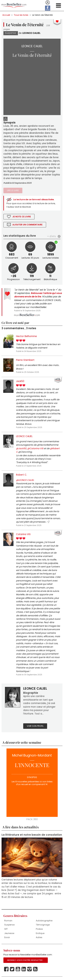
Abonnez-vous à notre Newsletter (25, 960)
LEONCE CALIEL (31, 33)
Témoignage (43, 925)
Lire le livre (13, 190)
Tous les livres (21, 15)
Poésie (39, 929)
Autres (39, 937)
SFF (6, 929)
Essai (7, 937)
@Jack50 (21, 448)
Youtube (18, 969)
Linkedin (24, 969)
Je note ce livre (22, 217)
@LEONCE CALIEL (25, 480)
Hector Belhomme (26, 336)
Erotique (40, 933)
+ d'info (52, 236)
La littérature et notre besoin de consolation (32, 835)
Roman (8, 921)
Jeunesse (9, 933)
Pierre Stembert (25, 360)
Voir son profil (35, 726)
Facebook (6, 969)
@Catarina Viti (35, 448)
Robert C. (22, 475)
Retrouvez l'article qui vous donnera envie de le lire (38, 295)
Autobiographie (44, 921)
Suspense (11, 33)
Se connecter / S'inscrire (48, 3)
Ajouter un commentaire (27, 225)
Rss (35, 969)
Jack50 (20, 381)
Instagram (30, 969)
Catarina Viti (23, 534)
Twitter (12, 969)
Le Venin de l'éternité (42, 15)
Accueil (6, 15)
